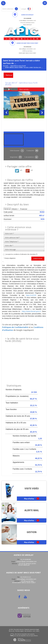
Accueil (6, 66)
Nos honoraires (28, 631)
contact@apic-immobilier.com (26, 561)
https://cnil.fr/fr (31, 295)
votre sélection (8, 9)
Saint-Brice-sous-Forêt (18, 66)
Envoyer (38, 259)
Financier (24, 209)
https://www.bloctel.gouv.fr (31, 311)
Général (7, 209)
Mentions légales (20, 631)
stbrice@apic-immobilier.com (26, 579)
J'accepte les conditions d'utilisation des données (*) (21, 254)
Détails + (15, 209)
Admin (38, 631)
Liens (34, 631)
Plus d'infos (32, 499)
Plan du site (12, 631)
